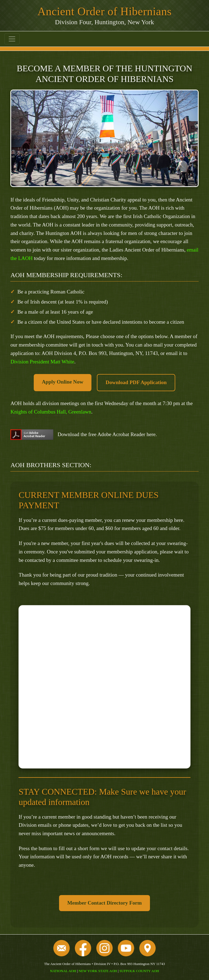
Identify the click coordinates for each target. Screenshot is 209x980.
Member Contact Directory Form (104, 903)
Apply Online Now (63, 382)
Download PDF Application (136, 382)
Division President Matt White (42, 362)
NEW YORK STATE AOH (98, 971)
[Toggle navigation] (12, 39)
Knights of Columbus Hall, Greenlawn (51, 412)
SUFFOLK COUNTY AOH (139, 971)
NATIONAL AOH (63, 971)
